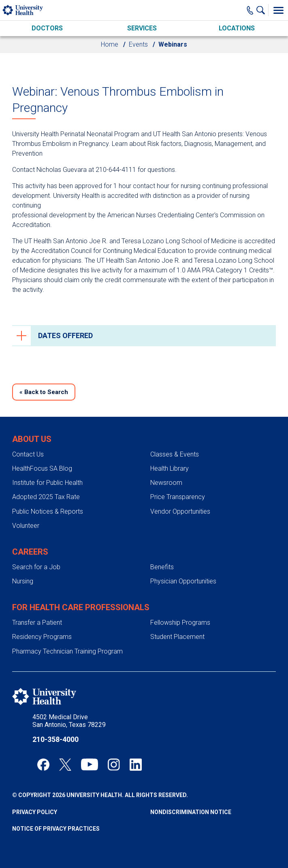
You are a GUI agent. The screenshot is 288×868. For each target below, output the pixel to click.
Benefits (162, 567)
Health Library (170, 468)
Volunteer (26, 526)
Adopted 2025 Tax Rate (46, 497)
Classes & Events (175, 454)
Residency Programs (42, 637)
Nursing (23, 581)
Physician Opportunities (183, 581)
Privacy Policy (35, 812)
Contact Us (28, 454)
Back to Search (44, 392)
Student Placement (177, 637)
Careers (30, 552)
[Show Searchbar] (262, 10)
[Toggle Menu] (278, 10)
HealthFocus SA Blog (42, 468)
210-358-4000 (55, 739)
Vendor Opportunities (180, 511)
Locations (237, 28)
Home (110, 44)
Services (142, 28)
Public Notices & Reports (48, 511)
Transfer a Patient (37, 623)
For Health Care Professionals (81, 607)
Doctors (47, 28)
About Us (32, 439)
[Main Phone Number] (250, 10)
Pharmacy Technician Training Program (67, 651)
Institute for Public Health (47, 483)
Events (138, 44)
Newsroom (166, 483)
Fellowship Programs (180, 623)
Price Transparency (178, 497)
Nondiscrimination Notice (191, 812)
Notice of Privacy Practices (56, 829)
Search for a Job (36, 567)
